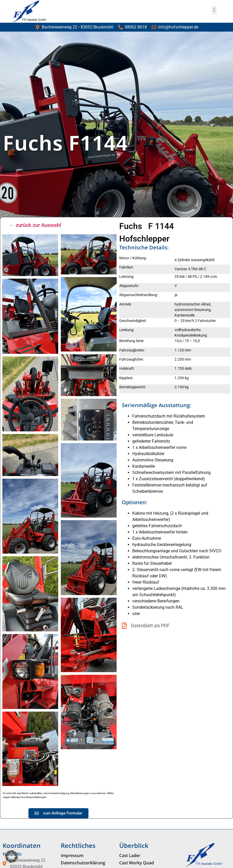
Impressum (72, 855)
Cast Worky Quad (137, 863)
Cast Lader (130, 855)
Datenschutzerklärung (83, 863)
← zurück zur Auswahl (35, 225)
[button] (214, 10)
